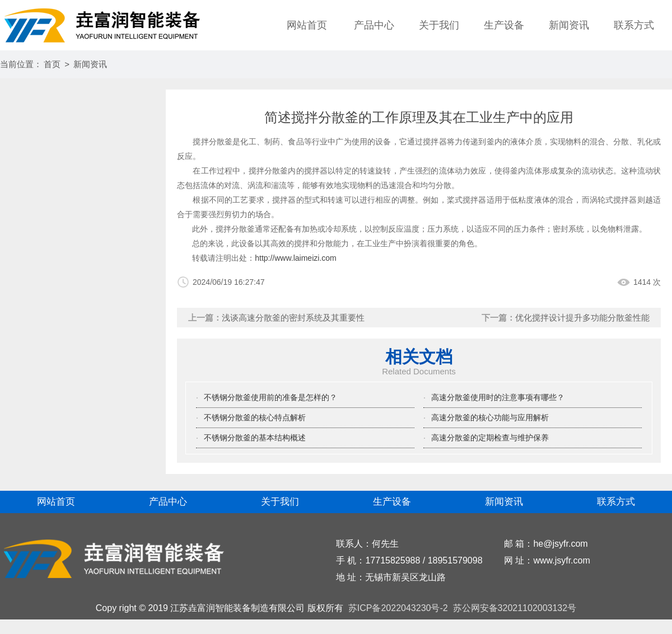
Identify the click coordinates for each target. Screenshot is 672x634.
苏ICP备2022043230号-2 (398, 608)
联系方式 (634, 25)
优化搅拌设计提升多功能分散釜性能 (582, 318)
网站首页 (307, 25)
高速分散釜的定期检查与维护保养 (490, 438)
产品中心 (374, 25)
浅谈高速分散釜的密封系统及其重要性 (293, 318)
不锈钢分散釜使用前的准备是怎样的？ (270, 397)
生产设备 (504, 25)
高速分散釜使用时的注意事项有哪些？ (498, 397)
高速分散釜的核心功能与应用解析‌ (490, 417)
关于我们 (439, 25)
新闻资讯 (569, 25)
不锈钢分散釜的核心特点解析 (255, 417)
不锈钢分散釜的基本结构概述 (255, 438)
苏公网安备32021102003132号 (513, 608)
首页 (52, 64)
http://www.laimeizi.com (295, 258)
